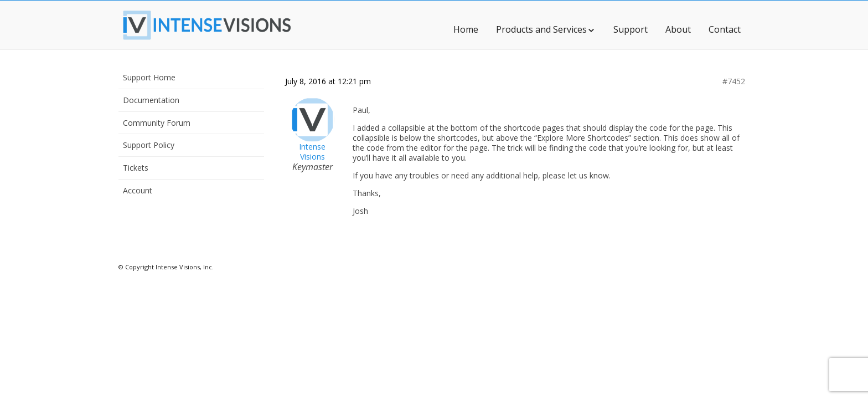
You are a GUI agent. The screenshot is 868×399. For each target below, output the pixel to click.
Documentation (151, 100)
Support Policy (149, 145)
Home (466, 29)
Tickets (136, 168)
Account (138, 190)
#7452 (734, 81)
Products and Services (546, 29)
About (678, 29)
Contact (725, 29)
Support (631, 29)
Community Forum (157, 123)
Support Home (149, 77)
